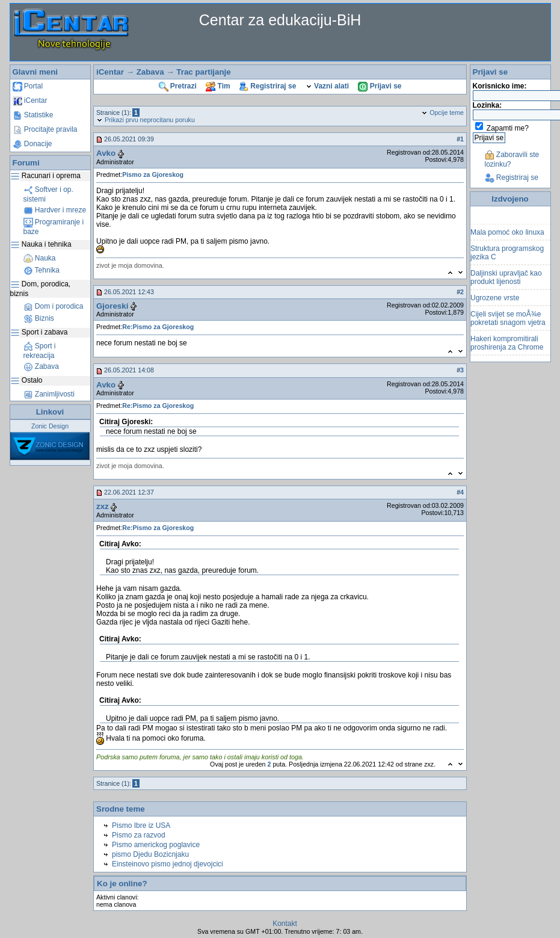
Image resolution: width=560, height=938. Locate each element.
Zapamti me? (508, 128)
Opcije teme (442, 113)
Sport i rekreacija (40, 351)
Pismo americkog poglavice (156, 845)
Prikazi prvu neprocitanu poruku (146, 120)
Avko (106, 153)
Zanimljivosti (49, 394)
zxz (103, 506)
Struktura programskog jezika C (507, 255)
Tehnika (42, 270)
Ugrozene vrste (495, 300)
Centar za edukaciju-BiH (280, 20)
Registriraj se (268, 86)
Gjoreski (112, 306)
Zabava (41, 366)
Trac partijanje (203, 72)
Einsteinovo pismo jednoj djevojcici (168, 864)
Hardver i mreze (55, 210)
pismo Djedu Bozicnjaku (150, 854)
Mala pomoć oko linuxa (507, 234)
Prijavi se (380, 86)
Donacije (32, 144)
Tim (218, 86)
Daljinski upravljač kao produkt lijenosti (506, 279)
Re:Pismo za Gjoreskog (158, 327)
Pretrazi (178, 86)
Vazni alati (327, 86)
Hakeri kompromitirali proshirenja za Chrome (507, 345)
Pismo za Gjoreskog (153, 174)
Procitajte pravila (45, 129)
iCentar (30, 100)
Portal (28, 86)
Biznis (39, 318)
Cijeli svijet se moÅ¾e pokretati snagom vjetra (508, 320)
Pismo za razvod (139, 835)
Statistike (33, 115)
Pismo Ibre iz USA (141, 825)
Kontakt (285, 924)
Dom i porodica (54, 306)
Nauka (40, 258)
